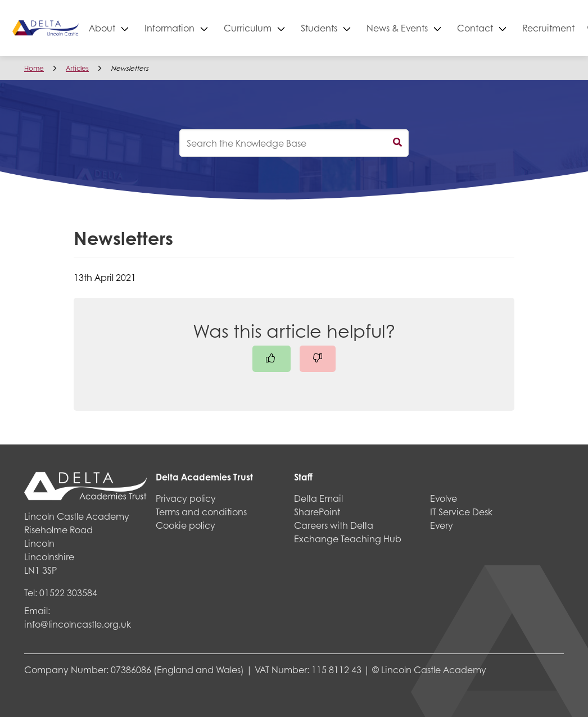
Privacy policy (186, 498)
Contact (515, 28)
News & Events (437, 28)
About (142, 28)
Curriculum (288, 28)
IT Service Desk (461, 512)
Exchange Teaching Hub (348, 539)
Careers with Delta (334, 525)
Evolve (444, 498)
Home (34, 68)
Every (442, 525)
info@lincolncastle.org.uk (78, 624)
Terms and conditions (201, 512)
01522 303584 (68, 593)
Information (209, 28)
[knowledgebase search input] (294, 143)
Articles (77, 68)
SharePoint (317, 512)
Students (359, 28)
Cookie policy (186, 525)
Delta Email (318, 498)
